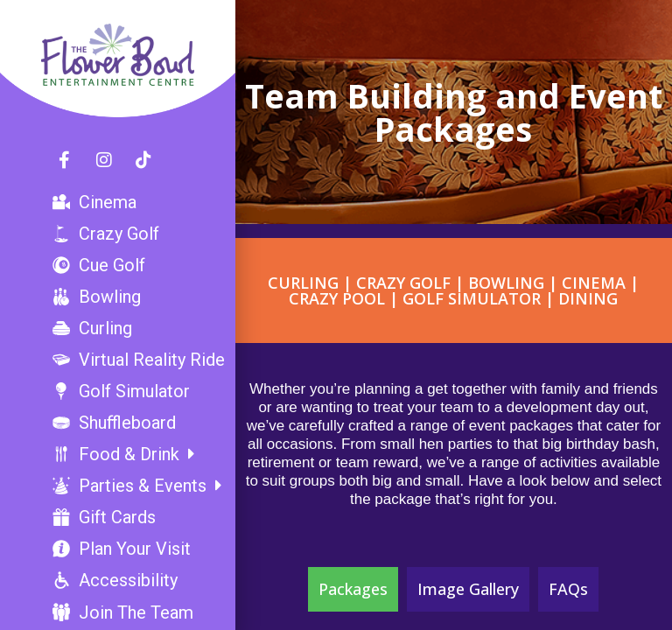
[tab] (353, 589)
